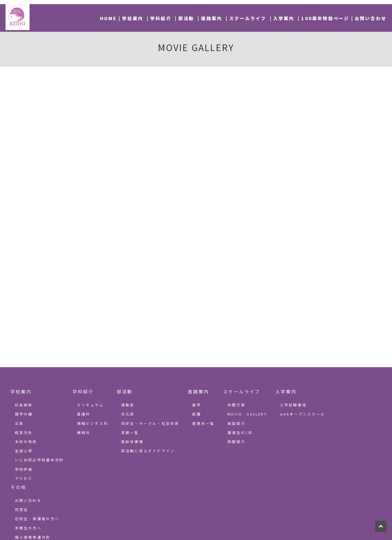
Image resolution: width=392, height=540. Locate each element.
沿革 (19, 423)
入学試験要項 (293, 405)
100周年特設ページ (325, 18)
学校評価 (24, 469)
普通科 (84, 414)
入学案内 (284, 18)
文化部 (128, 414)
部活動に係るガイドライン (148, 451)
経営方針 (24, 432)
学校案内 (133, 18)
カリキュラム (90, 405)
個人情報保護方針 (33, 537)
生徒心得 (24, 451)
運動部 (128, 405)
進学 (197, 405)
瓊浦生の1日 (240, 432)
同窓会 (22, 509)
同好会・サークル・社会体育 (150, 423)
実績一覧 (130, 432)
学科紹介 (161, 18)
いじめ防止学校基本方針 (39, 460)
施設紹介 (236, 423)
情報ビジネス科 (93, 423)
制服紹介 (236, 442)
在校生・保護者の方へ (37, 519)
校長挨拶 (24, 405)
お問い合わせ (371, 18)
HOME (108, 18)
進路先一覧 (203, 423)
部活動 (186, 18)
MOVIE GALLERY (247, 414)
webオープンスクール (303, 414)
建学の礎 (24, 414)
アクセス (24, 478)
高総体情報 (132, 442)
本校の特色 (26, 442)
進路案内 (212, 18)
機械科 (84, 432)
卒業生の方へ (28, 528)
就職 (197, 414)
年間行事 (236, 405)
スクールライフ (248, 18)
